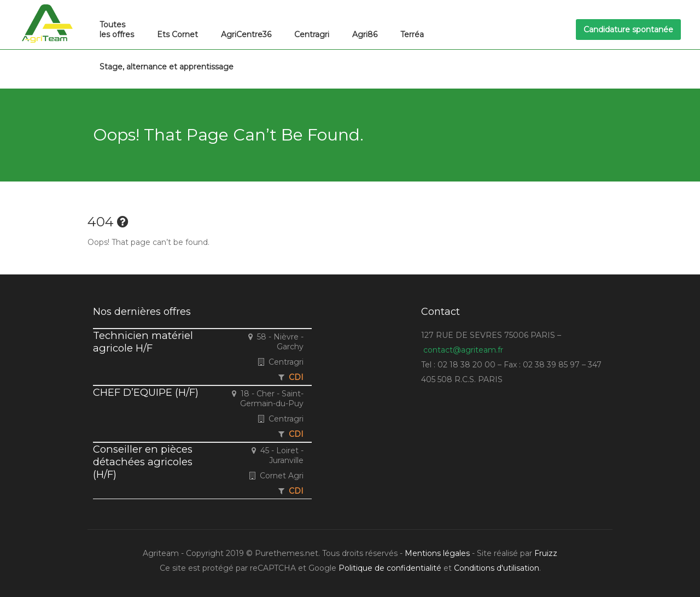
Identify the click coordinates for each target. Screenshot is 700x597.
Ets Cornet (177, 34)
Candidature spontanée (628, 30)
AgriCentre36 (246, 34)
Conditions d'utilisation (497, 568)
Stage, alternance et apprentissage (167, 67)
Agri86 (365, 34)
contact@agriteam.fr (463, 350)
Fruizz (546, 553)
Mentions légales (437, 553)
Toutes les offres (117, 30)
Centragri (312, 34)
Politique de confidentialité (390, 568)
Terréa (412, 34)
